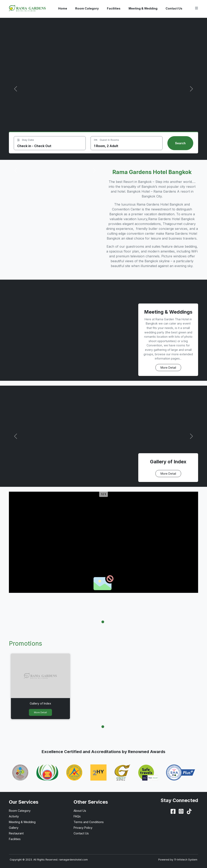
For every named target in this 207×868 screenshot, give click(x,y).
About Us (80, 811)
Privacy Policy (83, 828)
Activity (14, 816)
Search (180, 143)
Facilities (114, 8)
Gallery (14, 828)
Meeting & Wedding (143, 8)
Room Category (87, 8)
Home (63, 8)
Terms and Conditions (89, 822)
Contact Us (174, 8)
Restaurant (16, 833)
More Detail (168, 368)
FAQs (77, 816)
